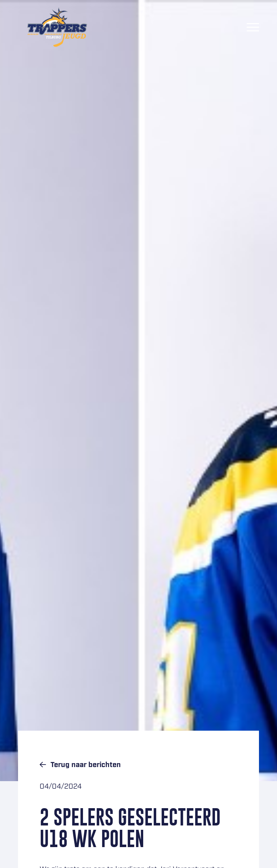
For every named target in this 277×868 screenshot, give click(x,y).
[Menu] (253, 27)
